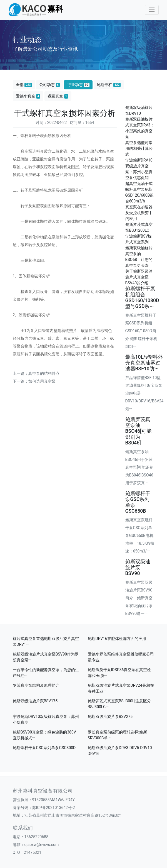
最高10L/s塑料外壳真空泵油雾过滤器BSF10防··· (144, 363)
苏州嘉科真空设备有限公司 (43, 791)
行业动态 (78, 85)
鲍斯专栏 (109, 85)
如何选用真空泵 (42, 381)
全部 (24, 85)
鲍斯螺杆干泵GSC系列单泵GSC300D (44, 748)
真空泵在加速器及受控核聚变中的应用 (139, 213)
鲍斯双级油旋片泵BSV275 (110, 717)
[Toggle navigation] (152, 10)
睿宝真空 (58, 96)
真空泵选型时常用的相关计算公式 (139, 148)
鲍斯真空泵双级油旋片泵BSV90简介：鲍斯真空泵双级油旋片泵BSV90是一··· (139, 598)
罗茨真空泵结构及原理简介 (36, 685)
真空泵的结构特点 (44, 373)
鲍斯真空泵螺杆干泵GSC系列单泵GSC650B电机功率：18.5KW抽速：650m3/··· (140, 536)
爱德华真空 (28, 96)
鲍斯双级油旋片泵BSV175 (35, 701)
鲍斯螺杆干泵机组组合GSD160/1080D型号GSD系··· (142, 298)
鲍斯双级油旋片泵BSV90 (138, 568)
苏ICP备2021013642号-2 (54, 808)
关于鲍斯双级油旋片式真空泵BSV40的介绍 (139, 277)
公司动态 (49, 85)
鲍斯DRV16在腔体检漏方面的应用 (117, 639)
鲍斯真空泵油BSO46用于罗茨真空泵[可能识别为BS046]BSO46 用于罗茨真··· (139, 467)
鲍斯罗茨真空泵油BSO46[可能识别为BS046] (138, 431)
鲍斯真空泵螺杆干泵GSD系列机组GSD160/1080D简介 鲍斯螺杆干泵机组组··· (141, 331)
